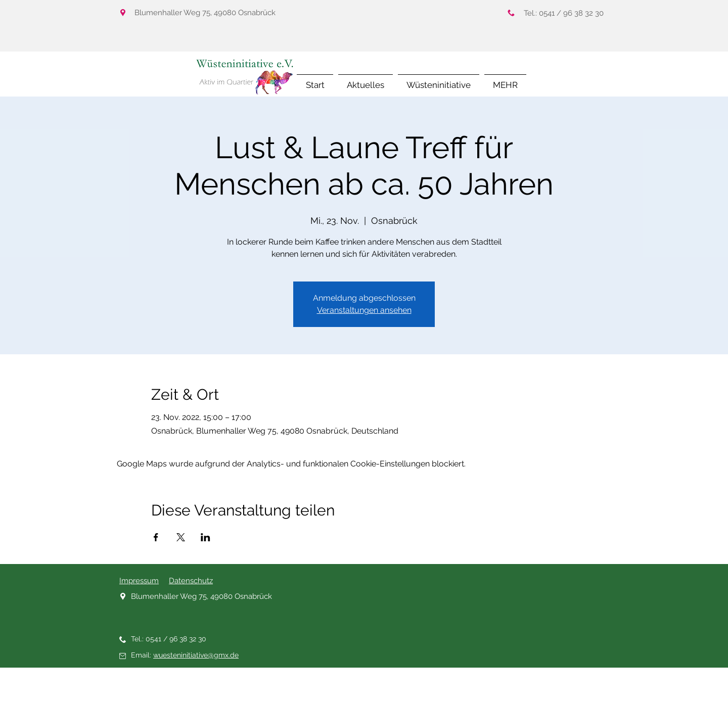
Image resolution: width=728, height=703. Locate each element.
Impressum (139, 581)
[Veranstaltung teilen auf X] (181, 537)
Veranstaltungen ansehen (364, 310)
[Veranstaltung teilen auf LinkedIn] (206, 537)
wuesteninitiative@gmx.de (196, 655)
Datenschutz (191, 581)
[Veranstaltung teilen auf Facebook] (156, 537)
